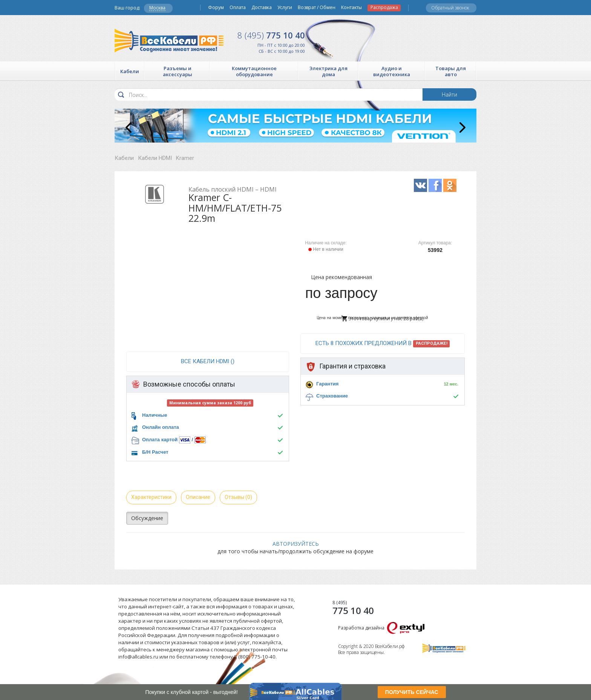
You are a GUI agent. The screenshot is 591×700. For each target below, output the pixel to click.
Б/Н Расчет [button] (155, 452)
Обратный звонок (450, 8)
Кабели (124, 158)
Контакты (351, 8)
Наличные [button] (155, 415)
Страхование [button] (332, 396)
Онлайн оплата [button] (161, 427)
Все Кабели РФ (169, 41)
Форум (216, 8)
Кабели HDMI (155, 158)
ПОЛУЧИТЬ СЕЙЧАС (412, 692)
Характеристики (151, 497)
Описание (198, 497)
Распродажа (384, 8)
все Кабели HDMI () (208, 361)
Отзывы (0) (238, 497)
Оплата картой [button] (160, 440)
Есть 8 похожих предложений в (383, 344)
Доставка (262, 8)
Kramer (185, 158)
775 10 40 (271, 35)
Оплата (238, 8)
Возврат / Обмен (317, 8)
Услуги (285, 8)
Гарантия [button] (327, 384)
